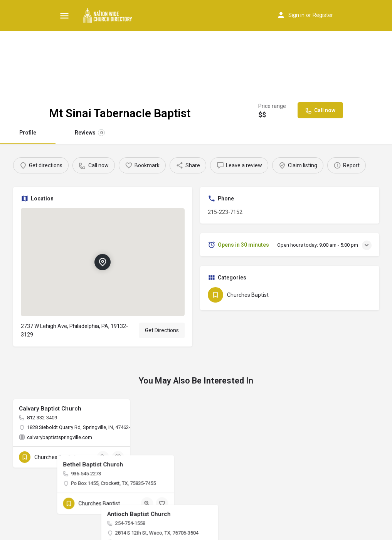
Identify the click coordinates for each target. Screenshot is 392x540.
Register (323, 15)
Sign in (296, 15)
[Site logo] (109, 15)
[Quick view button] (103, 457)
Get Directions (162, 330)
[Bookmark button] (118, 457)
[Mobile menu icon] (64, 16)
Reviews (90, 133)
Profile (28, 133)
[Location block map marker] (103, 262)
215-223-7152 (225, 212)
